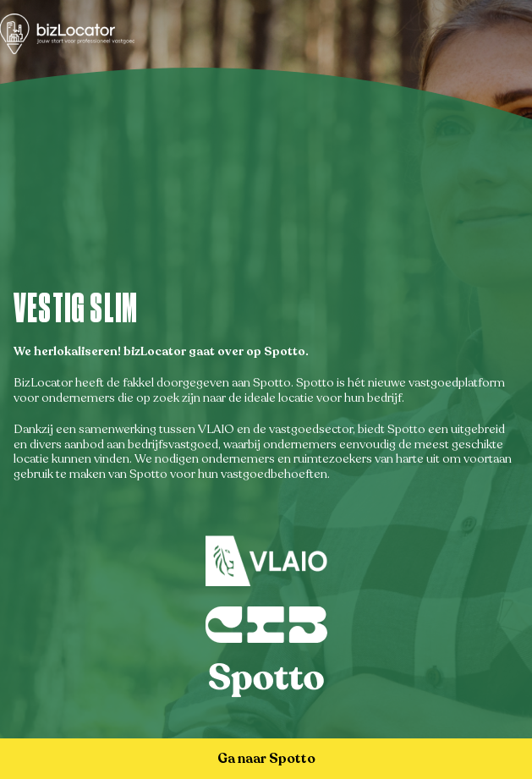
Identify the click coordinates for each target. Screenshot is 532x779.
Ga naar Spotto (266, 759)
